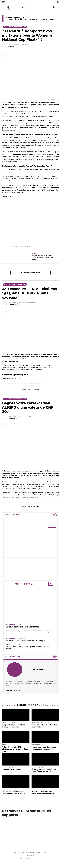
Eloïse (12, 46)
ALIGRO (37, 489)
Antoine (13, 305)
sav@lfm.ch (30, 856)
